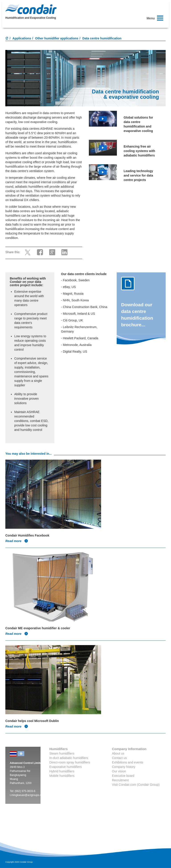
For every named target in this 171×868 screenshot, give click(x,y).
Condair (31, 9)
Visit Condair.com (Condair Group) (136, 785)
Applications (22, 38)
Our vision (119, 771)
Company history (124, 767)
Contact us (119, 758)
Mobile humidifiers (62, 776)
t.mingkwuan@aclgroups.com (27, 795)
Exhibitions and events (128, 762)
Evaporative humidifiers (66, 767)
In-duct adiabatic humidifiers (69, 758)
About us (118, 753)
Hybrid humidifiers (62, 771)
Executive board (123, 776)
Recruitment (120, 780)
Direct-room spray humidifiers (70, 762)
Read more (17, 541)
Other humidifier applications (57, 38)
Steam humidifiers (62, 753)
